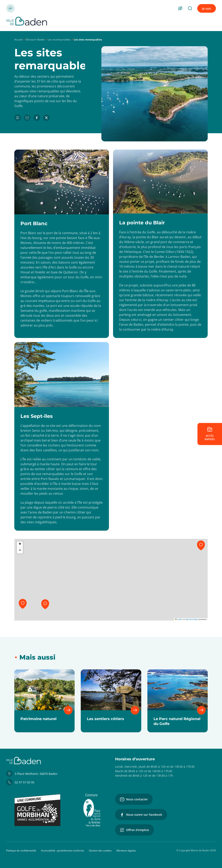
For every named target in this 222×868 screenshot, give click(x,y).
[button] (201, 545)
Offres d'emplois (135, 830)
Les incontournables (59, 40)
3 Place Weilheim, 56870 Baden (32, 774)
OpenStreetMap (192, 619)
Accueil (18, 40)
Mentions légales (126, 851)
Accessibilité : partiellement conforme (63, 851)
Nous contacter (134, 799)
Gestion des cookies (100, 851)
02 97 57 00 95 (20, 782)
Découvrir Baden (35, 40)
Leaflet (179, 619)
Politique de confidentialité (21, 851)
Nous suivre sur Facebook (141, 815)
